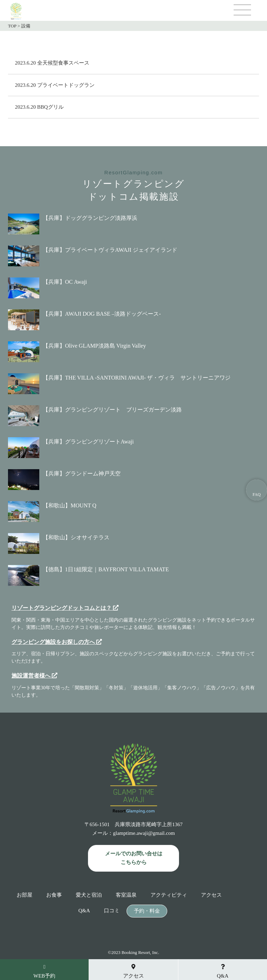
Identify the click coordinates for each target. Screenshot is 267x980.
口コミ (112, 911)
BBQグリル (50, 107)
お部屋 (25, 895)
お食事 (54, 895)
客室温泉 (126, 895)
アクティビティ (169, 895)
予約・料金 (147, 911)
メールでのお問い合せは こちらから (134, 858)
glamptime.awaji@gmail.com (144, 833)
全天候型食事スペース (63, 63)
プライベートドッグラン (66, 85)
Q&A (84, 911)
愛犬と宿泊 (89, 895)
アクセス (211, 895)
